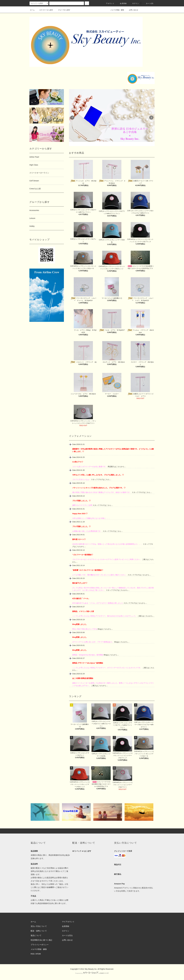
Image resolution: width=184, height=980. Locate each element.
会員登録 (122, 3)
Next (151, 118)
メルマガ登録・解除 (116, 10)
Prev (72, 118)
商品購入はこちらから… (117, 467)
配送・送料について (39, 931)
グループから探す (63, 10)
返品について (36, 935)
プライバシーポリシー (40, 945)
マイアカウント (68, 922)
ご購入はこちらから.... (146, 616)
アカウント (109, 3)
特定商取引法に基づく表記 (41, 940)
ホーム (32, 10)
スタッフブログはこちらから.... (139, 575)
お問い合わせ (132, 10)
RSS (33, 954)
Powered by (92, 973)
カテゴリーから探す (45, 10)
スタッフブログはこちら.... (101, 479)
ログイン (134, 3)
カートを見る (67, 935)
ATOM (38, 954)
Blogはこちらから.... (105, 629)
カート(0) (148, 3)
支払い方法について (39, 926)
